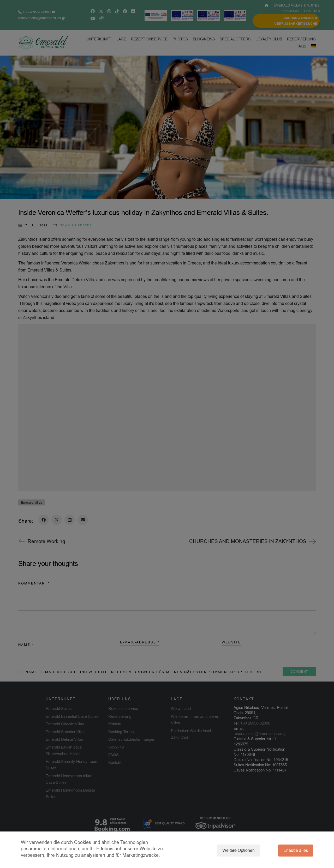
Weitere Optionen (238, 851)
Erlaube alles (296, 851)
